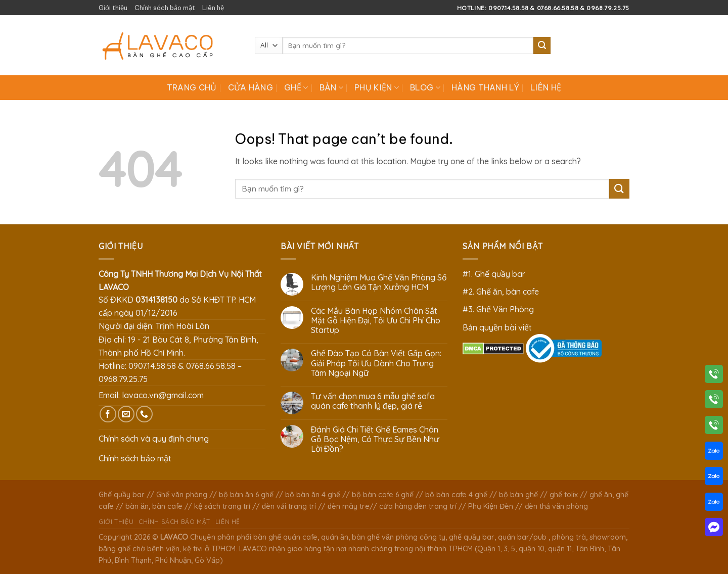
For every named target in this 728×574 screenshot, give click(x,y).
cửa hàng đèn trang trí (418, 506)
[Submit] (542, 45)
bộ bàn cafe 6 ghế (383, 495)
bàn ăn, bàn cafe (154, 506)
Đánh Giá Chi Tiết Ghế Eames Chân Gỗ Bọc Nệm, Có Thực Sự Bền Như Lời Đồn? (375, 439)
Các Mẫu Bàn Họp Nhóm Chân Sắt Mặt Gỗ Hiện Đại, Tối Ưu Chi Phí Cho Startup (376, 321)
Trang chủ (192, 87)
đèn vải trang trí (289, 506)
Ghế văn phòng (182, 495)
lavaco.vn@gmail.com (163, 395)
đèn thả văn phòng (556, 506)
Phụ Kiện (377, 87)
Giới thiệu (113, 8)
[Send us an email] (126, 414)
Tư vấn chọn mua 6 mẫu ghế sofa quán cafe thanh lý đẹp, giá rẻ (373, 401)
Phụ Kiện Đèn (491, 506)
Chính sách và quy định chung (154, 439)
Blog (425, 87)
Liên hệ (213, 8)
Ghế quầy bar (122, 495)
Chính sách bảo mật (165, 8)
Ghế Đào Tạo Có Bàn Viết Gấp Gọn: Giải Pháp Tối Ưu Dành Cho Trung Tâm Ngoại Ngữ (376, 363)
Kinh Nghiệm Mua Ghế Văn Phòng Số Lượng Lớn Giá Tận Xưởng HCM (379, 282)
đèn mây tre (349, 506)
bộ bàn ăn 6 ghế (246, 495)
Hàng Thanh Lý (485, 87)
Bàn (331, 87)
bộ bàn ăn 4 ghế (313, 495)
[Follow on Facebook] (108, 414)
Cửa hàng (251, 87)
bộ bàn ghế (518, 495)
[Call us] (144, 414)
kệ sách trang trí (222, 506)
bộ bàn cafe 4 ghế (456, 495)
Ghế (296, 87)
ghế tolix (564, 495)
